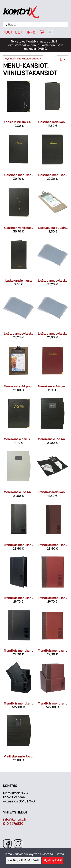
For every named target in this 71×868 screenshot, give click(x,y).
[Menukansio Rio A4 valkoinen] (19, 476)
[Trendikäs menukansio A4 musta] (19, 581)
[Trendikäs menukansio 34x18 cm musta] (19, 529)
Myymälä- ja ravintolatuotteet (23, 59)
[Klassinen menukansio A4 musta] (19, 158)
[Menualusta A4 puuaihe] (19, 370)
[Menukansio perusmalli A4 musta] (19, 423)
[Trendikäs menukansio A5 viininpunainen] (53, 634)
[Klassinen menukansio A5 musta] (53, 158)
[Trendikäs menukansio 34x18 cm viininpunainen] (53, 529)
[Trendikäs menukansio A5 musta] (19, 634)
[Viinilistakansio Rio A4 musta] (19, 740)
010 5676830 (13, 824)
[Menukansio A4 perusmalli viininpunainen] (53, 370)
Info (31, 32)
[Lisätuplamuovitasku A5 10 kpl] (53, 317)
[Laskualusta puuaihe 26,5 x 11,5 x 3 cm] (53, 211)
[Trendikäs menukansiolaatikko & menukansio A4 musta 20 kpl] (19, 687)
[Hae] (35, 24)
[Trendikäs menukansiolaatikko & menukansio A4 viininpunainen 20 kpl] (53, 687)
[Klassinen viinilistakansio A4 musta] (19, 211)
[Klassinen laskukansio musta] (53, 106)
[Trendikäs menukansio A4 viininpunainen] (53, 581)
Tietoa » (61, 854)
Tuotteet (13, 32)
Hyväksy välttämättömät (23, 860)
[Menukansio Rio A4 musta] (53, 423)
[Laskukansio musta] (19, 264)
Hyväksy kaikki (53, 860)
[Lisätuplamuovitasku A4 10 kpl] (19, 317)
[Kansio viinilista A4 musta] (19, 106)
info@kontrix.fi (14, 819)
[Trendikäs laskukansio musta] (53, 476)
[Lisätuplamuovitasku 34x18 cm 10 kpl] (53, 264)
